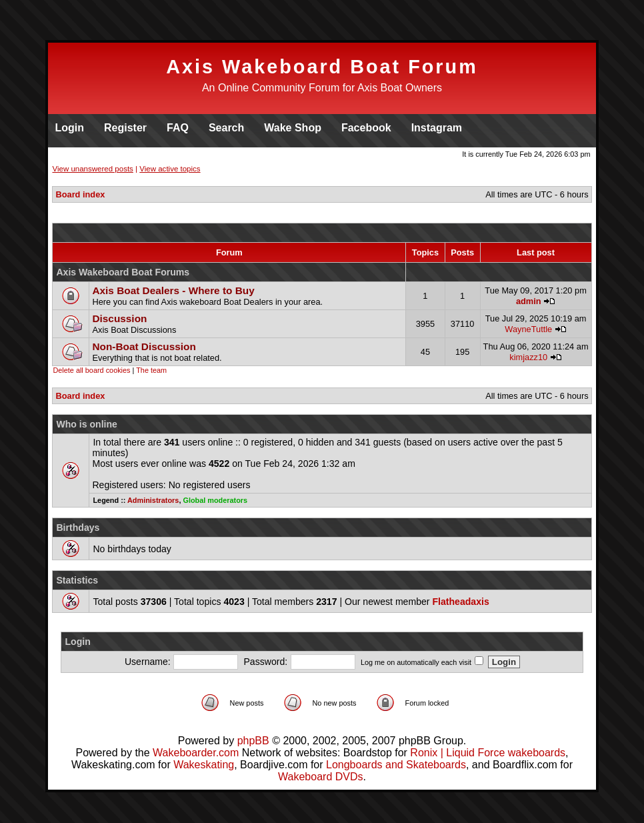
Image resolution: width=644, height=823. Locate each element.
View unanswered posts (92, 169)
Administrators (153, 500)
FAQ (178, 128)
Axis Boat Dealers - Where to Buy (173, 290)
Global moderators (215, 500)
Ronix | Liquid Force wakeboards (488, 753)
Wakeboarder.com (196, 753)
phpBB (253, 741)
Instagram (437, 128)
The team (151, 370)
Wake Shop (293, 128)
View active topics (170, 169)
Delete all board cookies (91, 370)
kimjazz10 (528, 357)
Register (125, 128)
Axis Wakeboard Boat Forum (322, 67)
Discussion (119, 318)
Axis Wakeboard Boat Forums (123, 272)
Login (69, 128)
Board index (80, 194)
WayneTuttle (528, 329)
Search (226, 128)
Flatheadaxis (460, 602)
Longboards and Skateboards (396, 765)
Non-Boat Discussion (144, 346)
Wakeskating (204, 765)
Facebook (366, 128)
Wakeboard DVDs (320, 777)
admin (529, 301)
